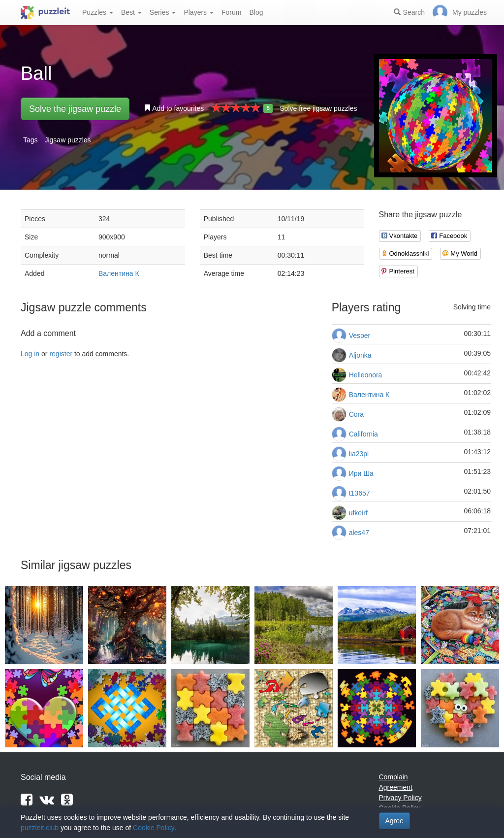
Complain (394, 777)
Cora (356, 414)
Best (131, 12)
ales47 (359, 533)
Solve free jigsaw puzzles (318, 108)
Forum (231, 12)
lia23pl (359, 454)
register (61, 354)
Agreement (396, 787)
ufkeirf (358, 513)
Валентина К (119, 273)
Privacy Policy (400, 798)
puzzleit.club (40, 828)
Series (163, 12)
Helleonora (366, 375)
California (363, 434)
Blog (256, 12)
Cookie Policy (154, 828)
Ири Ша (361, 473)
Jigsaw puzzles (67, 140)
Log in (30, 354)
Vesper (360, 335)
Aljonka (360, 355)
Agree (394, 821)
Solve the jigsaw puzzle (75, 109)
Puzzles (98, 12)
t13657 (360, 493)
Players (199, 12)
